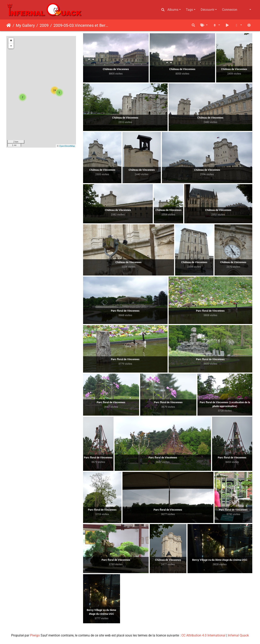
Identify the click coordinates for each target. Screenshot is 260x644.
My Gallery (25, 25)
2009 (44, 25)
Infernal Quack (238, 635)
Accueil (9, 25)
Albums (173, 10)
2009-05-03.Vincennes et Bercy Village (81, 25)
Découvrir (207, 10)
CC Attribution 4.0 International (203, 635)
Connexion (230, 10)
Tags (189, 10)
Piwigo (35, 635)
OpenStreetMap (67, 146)
